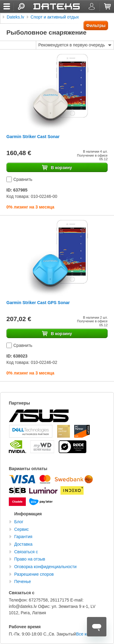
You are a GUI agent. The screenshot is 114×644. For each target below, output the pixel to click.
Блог (19, 522)
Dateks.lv (16, 17)
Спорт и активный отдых (55, 17)
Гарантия (23, 537)
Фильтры (96, 25)
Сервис (22, 529)
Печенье (23, 581)
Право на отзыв (30, 559)
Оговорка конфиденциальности (45, 567)
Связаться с (26, 552)
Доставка (23, 544)
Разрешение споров (34, 574)
